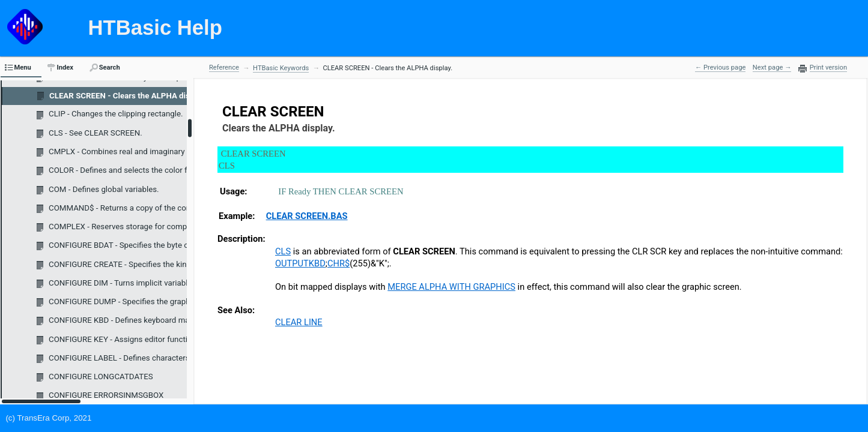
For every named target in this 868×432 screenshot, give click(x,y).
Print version (828, 68)
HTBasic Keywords (281, 68)
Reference (224, 67)
